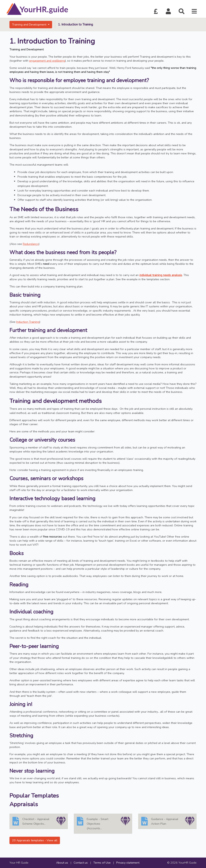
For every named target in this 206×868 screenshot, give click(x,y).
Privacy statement (128, 863)
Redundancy (31, 244)
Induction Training (28, 322)
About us (62, 863)
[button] (168, 12)
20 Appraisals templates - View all (35, 840)
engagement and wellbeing (47, 61)
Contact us (81, 863)
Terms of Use (102, 863)
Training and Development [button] (30, 24)
